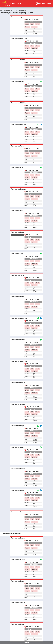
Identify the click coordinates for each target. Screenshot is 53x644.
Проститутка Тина (17, 146)
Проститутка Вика (17, 297)
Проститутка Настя (18, 340)
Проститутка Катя (17, 490)
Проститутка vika (17, 211)
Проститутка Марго (18, 404)
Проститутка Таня (17, 275)
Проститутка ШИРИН (18, 60)
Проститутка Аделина (19, 17)
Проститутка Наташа (18, 189)
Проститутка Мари (18, 624)
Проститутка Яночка (18, 383)
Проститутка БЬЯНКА (19, 103)
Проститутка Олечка (18, 512)
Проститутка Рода (17, 581)
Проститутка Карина (18, 469)
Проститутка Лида (17, 447)
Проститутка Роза (17, 232)
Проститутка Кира (17, 426)
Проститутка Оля (17, 167)
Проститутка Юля (17, 81)
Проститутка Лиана (18, 603)
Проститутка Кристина (19, 38)
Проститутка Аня (17, 254)
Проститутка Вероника (19, 124)
